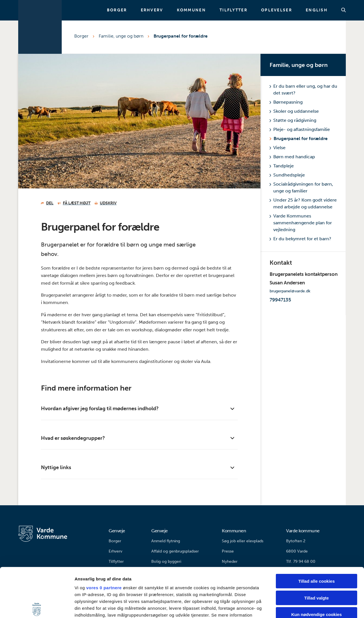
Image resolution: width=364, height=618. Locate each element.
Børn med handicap (292, 157)
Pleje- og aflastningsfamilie (300, 129)
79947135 (280, 300)
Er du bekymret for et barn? (300, 239)
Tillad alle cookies (317, 530)
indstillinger (101, 571)
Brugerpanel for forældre (181, 36)
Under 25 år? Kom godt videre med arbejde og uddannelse (303, 203)
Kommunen (191, 10)
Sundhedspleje (287, 175)
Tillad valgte (317, 547)
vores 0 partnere (104, 537)
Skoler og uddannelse (294, 111)
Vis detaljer (296, 607)
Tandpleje (282, 166)
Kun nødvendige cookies (317, 563)
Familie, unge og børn (121, 36)
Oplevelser (277, 10)
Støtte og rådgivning (293, 120)
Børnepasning (286, 102)
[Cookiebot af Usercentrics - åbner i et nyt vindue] (37, 607)
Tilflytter (233, 10)
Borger (117, 10)
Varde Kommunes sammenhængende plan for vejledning (301, 223)
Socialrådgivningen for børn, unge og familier (301, 187)
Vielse (278, 148)
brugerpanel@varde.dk (290, 291)
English (317, 10)
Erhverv (152, 10)
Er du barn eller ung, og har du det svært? (303, 90)
